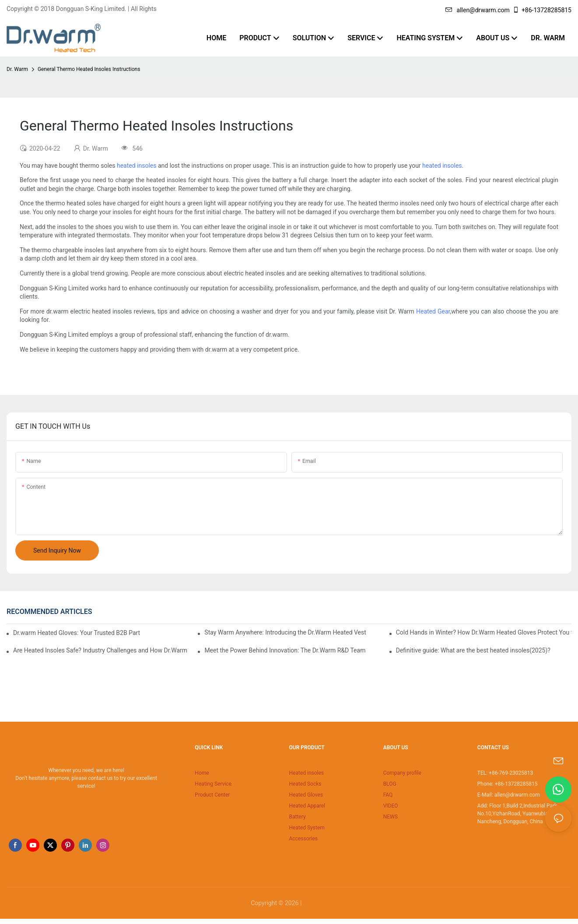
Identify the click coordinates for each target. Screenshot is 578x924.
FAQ (388, 795)
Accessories (303, 839)
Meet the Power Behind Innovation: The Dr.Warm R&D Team (285, 650)
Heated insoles (306, 773)
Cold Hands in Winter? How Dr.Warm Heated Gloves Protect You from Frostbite (484, 632)
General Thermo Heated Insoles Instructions (89, 69)
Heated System (307, 828)
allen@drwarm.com (478, 10)
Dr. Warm (17, 69)
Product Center (212, 795)
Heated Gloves (306, 795)
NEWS (391, 817)
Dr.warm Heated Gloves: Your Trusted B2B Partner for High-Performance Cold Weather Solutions (77, 633)
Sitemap (315, 903)
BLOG (390, 784)
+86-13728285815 (542, 10)
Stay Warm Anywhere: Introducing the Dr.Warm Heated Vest (285, 632)
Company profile (402, 773)
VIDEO (391, 806)
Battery (297, 817)
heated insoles (137, 166)
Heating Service (213, 784)
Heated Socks (305, 784)
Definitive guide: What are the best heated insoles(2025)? (473, 650)
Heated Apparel (307, 806)
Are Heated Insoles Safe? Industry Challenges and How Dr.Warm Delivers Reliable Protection (101, 650)
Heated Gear (433, 311)
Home (202, 773)
